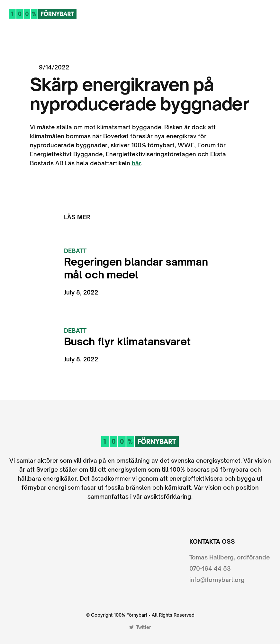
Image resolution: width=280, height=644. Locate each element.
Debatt (75, 251)
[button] (268, 14)
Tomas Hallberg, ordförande (230, 557)
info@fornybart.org (217, 580)
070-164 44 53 (210, 568)
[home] (43, 13)
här (136, 163)
